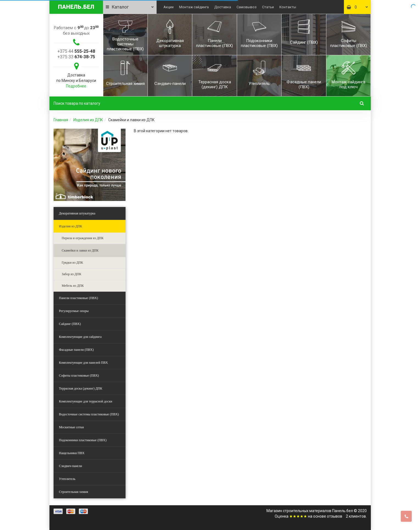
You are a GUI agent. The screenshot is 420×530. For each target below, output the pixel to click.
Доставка (223, 7)
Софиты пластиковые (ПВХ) (79, 376)
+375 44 (76, 51)
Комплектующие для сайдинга (80, 337)
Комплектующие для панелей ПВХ (84, 363)
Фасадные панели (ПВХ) (76, 350)
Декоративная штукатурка (77, 213)
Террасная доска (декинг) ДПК (81, 388)
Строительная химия (74, 492)
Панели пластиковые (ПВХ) (79, 298)
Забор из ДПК (72, 274)
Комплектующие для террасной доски (86, 401)
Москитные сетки (72, 427)
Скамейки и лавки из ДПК (80, 250)
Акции (169, 7)
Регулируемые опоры (74, 311)
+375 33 (76, 57)
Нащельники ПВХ (72, 453)
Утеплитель (67, 479)
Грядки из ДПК (73, 263)
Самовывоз (247, 7)
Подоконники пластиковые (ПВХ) (83, 440)
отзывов (335, 516)
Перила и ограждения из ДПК (83, 238)
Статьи (268, 7)
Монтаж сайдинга (194, 7)
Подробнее (76, 86)
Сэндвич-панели (71, 466)
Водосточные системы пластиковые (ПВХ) (89, 414)
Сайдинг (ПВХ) (70, 324)
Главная (61, 120)
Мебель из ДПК (73, 286)
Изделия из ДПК (88, 120)
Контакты (288, 7)
